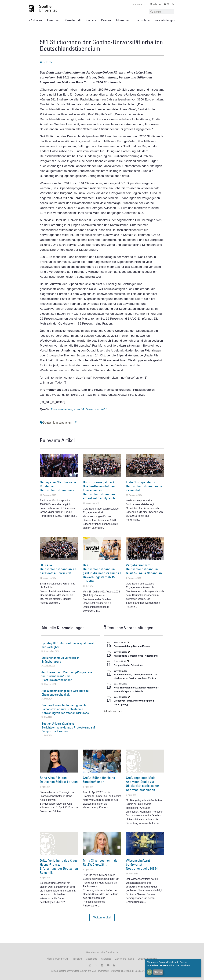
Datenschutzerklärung (122, 971)
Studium (91, 20)
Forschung (54, 20)
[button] (102, 917)
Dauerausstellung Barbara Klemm (132, 646)
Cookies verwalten (144, 971)
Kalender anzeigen (113, 711)
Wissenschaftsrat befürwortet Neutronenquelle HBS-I (142, 864)
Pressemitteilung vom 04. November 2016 (79, 409)
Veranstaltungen (165, 20)
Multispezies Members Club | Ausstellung (136, 656)
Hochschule (142, 20)
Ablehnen (158, 972)
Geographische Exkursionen (129, 665)
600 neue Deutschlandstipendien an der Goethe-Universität (58, 569)
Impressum (103, 971)
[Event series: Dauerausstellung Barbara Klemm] (128, 643)
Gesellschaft (73, 20)
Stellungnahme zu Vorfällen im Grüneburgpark (60, 660)
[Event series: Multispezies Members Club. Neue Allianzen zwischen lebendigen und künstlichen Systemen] (129, 652)
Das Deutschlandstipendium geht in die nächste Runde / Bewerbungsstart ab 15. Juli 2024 (102, 573)
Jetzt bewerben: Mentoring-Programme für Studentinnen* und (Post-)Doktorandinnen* (67, 676)
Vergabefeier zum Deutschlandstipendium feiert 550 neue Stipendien (144, 569)
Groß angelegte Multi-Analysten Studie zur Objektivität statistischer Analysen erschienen (142, 784)
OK (150, 972)
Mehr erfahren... (184, 965)
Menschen (123, 20)
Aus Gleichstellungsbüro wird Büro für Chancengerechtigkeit (66, 693)
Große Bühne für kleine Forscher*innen (99, 780)
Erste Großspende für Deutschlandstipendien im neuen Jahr (144, 486)
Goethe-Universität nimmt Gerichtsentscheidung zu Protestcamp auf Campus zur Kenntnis (68, 727)
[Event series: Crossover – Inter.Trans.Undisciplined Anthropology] (129, 697)
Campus (106, 20)
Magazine (139, 4)
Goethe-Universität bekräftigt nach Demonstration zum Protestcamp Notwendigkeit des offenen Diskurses (65, 709)
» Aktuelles (35, 20)
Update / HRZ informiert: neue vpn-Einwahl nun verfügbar (68, 645)
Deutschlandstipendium (58, 422)
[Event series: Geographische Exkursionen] (128, 661)
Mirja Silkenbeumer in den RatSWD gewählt (101, 862)
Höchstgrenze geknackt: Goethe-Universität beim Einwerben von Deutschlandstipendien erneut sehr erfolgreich (100, 490)
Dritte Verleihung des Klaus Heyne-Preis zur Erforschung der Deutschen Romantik (59, 867)
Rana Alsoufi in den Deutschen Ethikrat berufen (59, 780)
